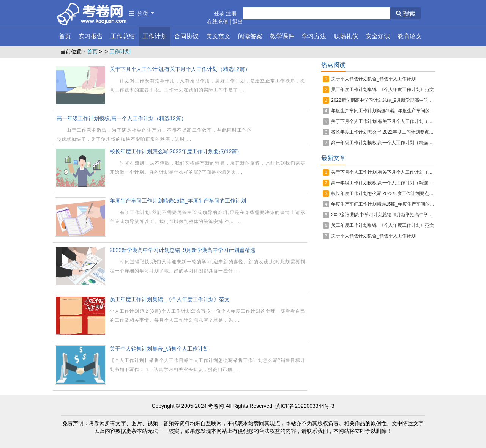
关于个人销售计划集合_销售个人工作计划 (159, 349)
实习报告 (91, 36)
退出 (238, 22)
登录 (219, 13)
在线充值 (218, 22)
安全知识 (378, 36)
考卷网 (216, 406)
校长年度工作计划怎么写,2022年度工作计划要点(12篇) (174, 151)
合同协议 (186, 36)
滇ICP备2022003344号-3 (305, 406)
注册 (231, 13)
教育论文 (410, 36)
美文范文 (218, 36)
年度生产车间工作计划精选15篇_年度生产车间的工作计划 (178, 201)
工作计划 (155, 36)
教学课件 (282, 36)
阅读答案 (250, 36)
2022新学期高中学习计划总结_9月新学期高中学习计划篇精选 (182, 250)
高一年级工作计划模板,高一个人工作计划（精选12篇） (121, 118)
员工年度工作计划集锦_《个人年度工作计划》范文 (170, 299)
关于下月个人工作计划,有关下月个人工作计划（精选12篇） (180, 69)
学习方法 (314, 36)
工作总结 (123, 36)
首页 (65, 36)
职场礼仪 (346, 36)
